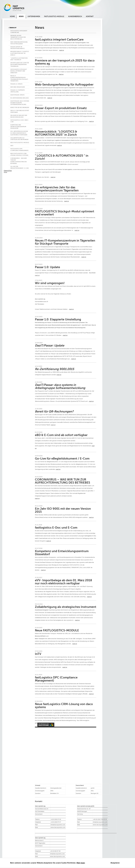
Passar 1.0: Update (16, 84)
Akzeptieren (115, 863)
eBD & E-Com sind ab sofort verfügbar (20, 111)
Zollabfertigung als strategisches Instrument (19, 139)
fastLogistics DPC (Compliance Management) (19, 150)
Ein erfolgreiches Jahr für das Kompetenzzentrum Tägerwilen (20, 65)
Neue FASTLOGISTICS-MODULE (20, 143)
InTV (12, 146)
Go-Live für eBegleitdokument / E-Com (20, 167)
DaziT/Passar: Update (17, 95)
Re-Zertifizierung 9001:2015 (20, 98)
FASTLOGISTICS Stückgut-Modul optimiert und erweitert (19, 71)
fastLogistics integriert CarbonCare (19, 32)
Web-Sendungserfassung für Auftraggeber (19, 43)
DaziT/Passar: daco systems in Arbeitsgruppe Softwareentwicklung (20, 103)
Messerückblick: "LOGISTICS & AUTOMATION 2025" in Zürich (20, 53)
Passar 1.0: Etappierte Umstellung (18, 91)
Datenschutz (8, 171)
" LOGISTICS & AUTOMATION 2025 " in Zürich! (19, 59)
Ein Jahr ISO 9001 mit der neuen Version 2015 (19, 116)
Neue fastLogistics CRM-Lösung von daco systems (19, 154)
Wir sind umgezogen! (18, 87)
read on (62, 50)
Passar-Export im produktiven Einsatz (17, 48)
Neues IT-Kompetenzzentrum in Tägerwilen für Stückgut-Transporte (19, 78)
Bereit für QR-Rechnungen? (20, 108)
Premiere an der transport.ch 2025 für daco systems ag (18, 37)
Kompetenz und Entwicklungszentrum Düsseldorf (18, 127)
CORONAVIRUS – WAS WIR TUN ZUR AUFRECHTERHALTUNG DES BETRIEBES (19, 161)
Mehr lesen (81, 863)
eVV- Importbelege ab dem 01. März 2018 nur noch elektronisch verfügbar (19, 133)
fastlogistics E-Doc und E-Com (20, 121)
